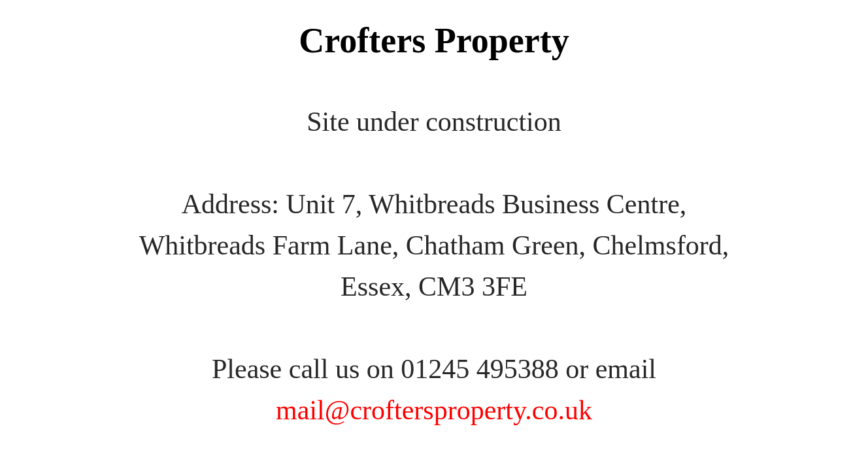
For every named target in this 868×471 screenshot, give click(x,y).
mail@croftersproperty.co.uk (434, 410)
